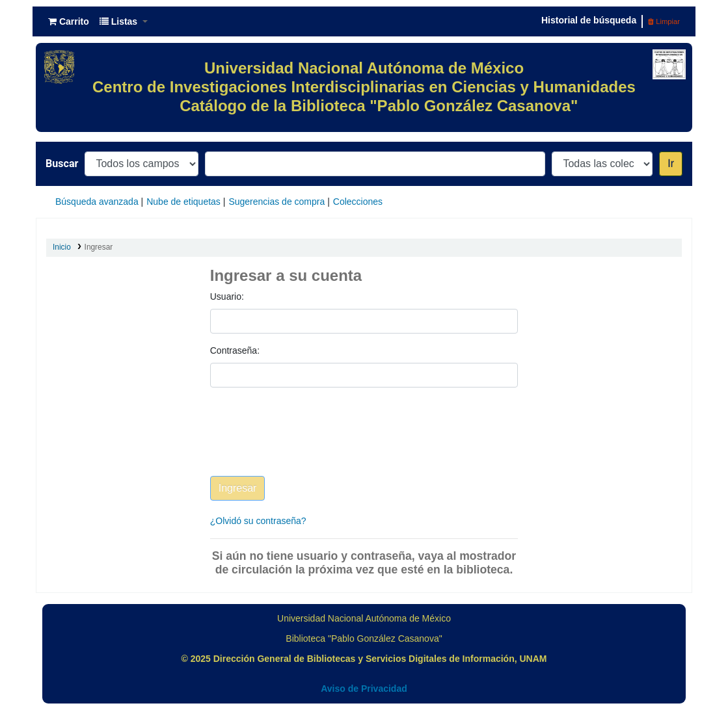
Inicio (62, 247)
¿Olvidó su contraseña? (258, 521)
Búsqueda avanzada (97, 202)
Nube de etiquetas (183, 202)
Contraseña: (235, 350)
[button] (69, 21)
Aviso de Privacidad (364, 689)
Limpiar (664, 21)
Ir (671, 164)
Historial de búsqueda (589, 20)
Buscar (62, 164)
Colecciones (358, 202)
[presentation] (309, 441)
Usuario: (227, 296)
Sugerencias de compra (276, 202)
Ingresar (99, 247)
